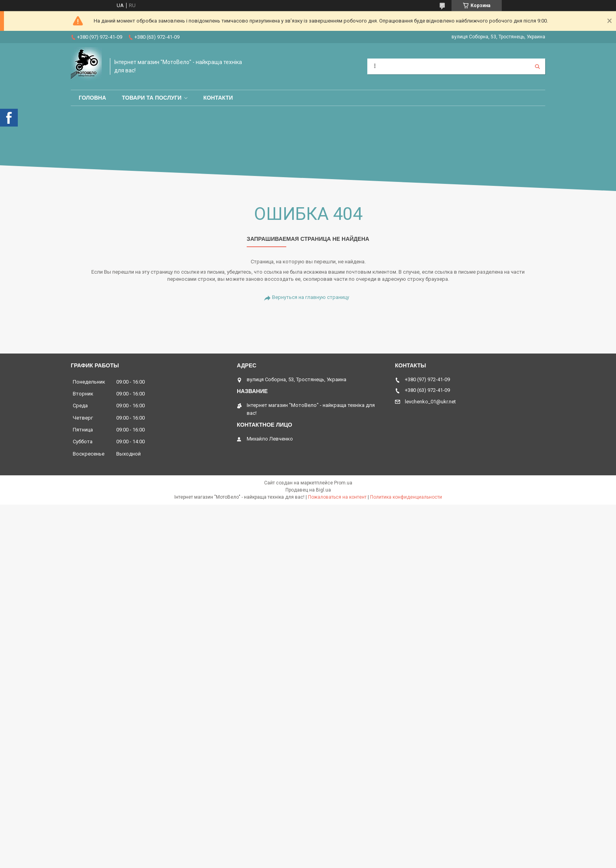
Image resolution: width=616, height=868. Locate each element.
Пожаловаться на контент (337, 497)
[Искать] (537, 66)
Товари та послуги (152, 98)
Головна (92, 98)
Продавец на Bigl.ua (308, 490)
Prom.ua (343, 483)
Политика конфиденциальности (406, 497)
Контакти (218, 98)
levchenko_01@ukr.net (430, 402)
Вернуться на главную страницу (311, 297)
